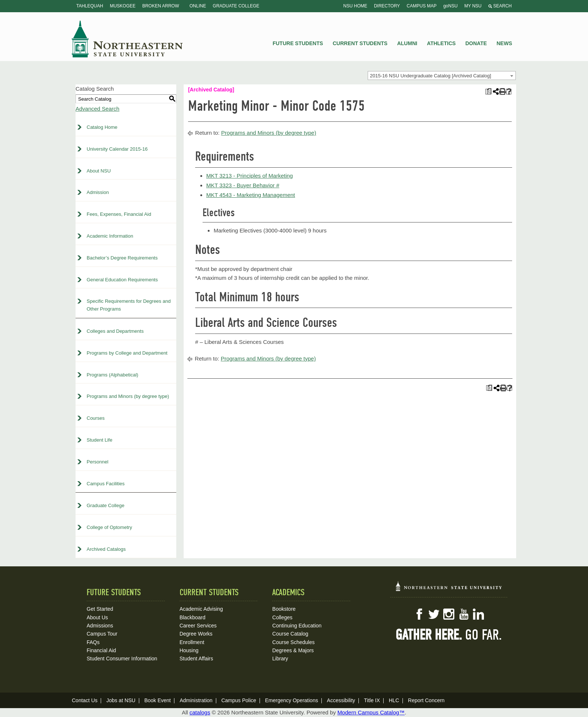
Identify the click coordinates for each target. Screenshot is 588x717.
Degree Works (196, 634)
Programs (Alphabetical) (112, 375)
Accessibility (341, 700)
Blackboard (193, 617)
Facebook (419, 614)
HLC (394, 700)
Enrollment (192, 642)
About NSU (99, 171)
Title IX (372, 700)
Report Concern (426, 700)
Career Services (198, 626)
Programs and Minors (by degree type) (128, 396)
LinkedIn (478, 614)
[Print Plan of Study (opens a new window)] (488, 92)
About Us (97, 617)
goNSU (450, 6)
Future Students (298, 43)
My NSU (473, 6)
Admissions (100, 626)
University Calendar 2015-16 (117, 149)
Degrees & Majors (293, 650)
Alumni (407, 43)
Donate (476, 43)
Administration (196, 700)
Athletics (441, 43)
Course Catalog (290, 634)
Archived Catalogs (106, 549)
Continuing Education (297, 626)
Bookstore (284, 609)
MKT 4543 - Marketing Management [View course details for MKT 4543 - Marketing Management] (251, 195)
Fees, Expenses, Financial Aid (119, 214)
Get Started (100, 609)
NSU (127, 39)
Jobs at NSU (121, 700)
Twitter (434, 614)
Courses (96, 418)
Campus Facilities (106, 484)
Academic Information (110, 236)
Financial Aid (101, 650)
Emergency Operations (292, 700)
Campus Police (239, 700)
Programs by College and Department (127, 353)
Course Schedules (293, 642)
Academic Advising (201, 609)
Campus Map (422, 6)
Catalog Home (102, 127)
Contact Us (85, 700)
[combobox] (442, 76)
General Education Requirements (122, 280)
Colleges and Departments (115, 331)
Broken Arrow (161, 6)
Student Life (99, 440)
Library (280, 659)
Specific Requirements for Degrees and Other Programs (129, 305)
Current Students (360, 43)
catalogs (200, 712)
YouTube (464, 614)
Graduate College (236, 6)
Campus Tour (102, 634)
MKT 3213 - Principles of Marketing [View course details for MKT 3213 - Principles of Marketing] (250, 176)
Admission (98, 192)
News (504, 43)
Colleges (282, 617)
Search (500, 6)
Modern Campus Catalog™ (371, 712)
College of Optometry (109, 527)
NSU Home (355, 6)
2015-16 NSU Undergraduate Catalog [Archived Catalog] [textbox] (430, 76)
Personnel (98, 462)
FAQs (93, 642)
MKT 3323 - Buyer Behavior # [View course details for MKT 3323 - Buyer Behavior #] (243, 185)
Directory (387, 6)
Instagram (449, 614)
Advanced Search (97, 109)
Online (198, 6)
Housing (189, 650)
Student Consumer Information (122, 659)
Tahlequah (90, 6)
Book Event (158, 700)
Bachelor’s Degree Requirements (122, 258)
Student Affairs (196, 659)
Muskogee (123, 6)
